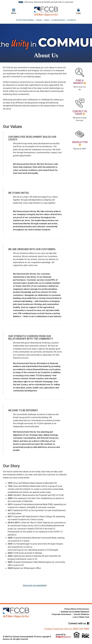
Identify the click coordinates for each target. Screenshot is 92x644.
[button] (78, 11)
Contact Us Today (80, 113)
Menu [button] (14, 11)
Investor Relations (81, 614)
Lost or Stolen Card (81, 617)
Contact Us (72, 20)
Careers (39, 20)
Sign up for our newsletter (35, 585)
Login (78, 11)
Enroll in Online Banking (25, 20)
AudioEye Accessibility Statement (75, 612)
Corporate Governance (62, 614)
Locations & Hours (58, 20)
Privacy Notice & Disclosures (77, 609)
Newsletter (80, 142)
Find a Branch (78, 82)
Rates (47, 20)
